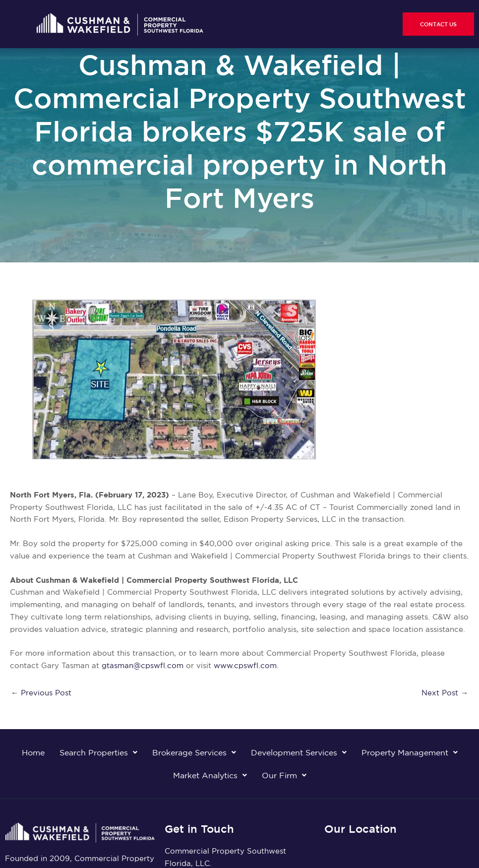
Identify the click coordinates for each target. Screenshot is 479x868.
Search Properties (98, 752)
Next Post (445, 693)
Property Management (410, 752)
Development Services (299, 752)
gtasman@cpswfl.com (143, 665)
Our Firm (284, 775)
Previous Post (41, 693)
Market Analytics (210, 775)
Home (33, 752)
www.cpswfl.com (245, 665)
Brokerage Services (194, 752)
